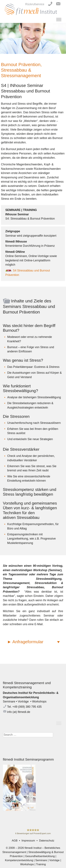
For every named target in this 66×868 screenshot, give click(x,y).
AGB (15, 841)
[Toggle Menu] (59, 19)
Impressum (28, 841)
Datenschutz (47, 841)
